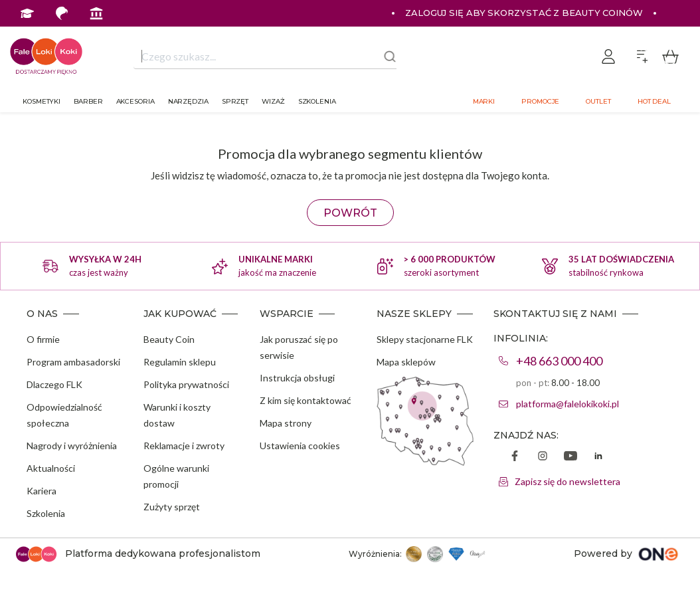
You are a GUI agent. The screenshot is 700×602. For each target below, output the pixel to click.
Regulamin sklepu (180, 362)
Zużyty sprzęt (172, 507)
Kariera (42, 491)
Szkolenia (317, 101)
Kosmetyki (42, 101)
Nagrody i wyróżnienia (72, 446)
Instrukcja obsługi (297, 378)
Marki (484, 101)
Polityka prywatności (186, 384)
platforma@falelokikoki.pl (568, 404)
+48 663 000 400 (559, 361)
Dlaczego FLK (54, 384)
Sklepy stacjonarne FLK (425, 339)
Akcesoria (135, 101)
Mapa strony (286, 423)
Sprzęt (235, 101)
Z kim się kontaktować (306, 400)
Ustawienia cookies (300, 446)
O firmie (43, 339)
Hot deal (654, 101)
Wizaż (273, 101)
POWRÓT (350, 213)
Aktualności (51, 468)
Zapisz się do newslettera (568, 481)
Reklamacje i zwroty (184, 446)
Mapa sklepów (406, 362)
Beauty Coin (169, 339)
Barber (88, 101)
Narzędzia (188, 101)
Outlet (598, 101)
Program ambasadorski (73, 362)
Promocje (540, 101)
